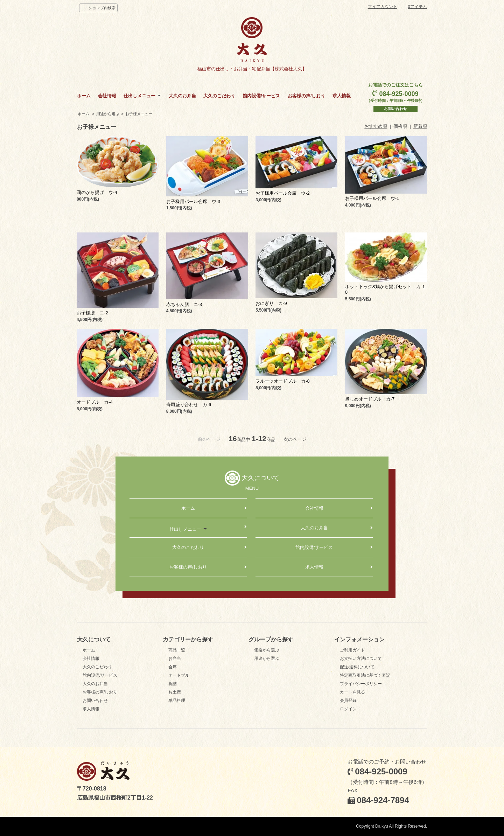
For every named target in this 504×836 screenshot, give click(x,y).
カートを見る (352, 692)
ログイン (348, 709)
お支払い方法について (361, 659)
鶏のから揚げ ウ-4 (97, 192)
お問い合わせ (395, 109)
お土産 (175, 692)
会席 (173, 667)
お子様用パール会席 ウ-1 (372, 198)
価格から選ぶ (267, 650)
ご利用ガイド (352, 650)
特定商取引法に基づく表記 (365, 675)
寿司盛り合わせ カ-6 (189, 405)
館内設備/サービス (261, 96)
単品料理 (177, 701)
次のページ (295, 439)
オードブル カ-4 (95, 402)
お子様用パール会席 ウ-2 (283, 193)
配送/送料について (357, 667)
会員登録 (348, 701)
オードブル (179, 675)
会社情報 (107, 96)
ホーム (84, 96)
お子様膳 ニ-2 (92, 313)
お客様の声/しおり (307, 96)
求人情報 (342, 96)
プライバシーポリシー (361, 684)
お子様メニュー (139, 114)
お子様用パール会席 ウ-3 (193, 201)
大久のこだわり (219, 96)
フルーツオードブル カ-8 (283, 381)
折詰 (173, 684)
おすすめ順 (376, 126)
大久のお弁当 (182, 96)
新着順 (420, 126)
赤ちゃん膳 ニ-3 (184, 304)
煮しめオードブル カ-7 (370, 399)
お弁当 (175, 659)
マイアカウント (383, 7)
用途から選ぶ (108, 114)
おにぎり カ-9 (271, 303)
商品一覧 (177, 650)
